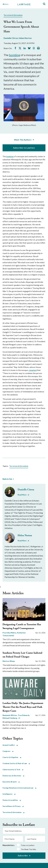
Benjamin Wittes (10, 715)
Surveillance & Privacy (13, 806)
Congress (8, 751)
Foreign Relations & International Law (19, 788)
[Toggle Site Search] (44, 4)
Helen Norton (25, 38)
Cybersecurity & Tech (13, 770)
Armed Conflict (10, 745)
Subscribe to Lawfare (24, 148)
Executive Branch (11, 782)
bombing (15, 55)
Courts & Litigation (12, 757)
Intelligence (9, 794)
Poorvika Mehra (10, 633)
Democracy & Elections (13, 776)
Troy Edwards (24, 715)
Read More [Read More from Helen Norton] (22, 541)
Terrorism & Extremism (13, 15)
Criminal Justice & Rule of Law (16, 763)
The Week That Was (28, 849)
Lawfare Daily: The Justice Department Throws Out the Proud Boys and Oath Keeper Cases (23, 707)
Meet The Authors (23, 140)
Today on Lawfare (28, 845)
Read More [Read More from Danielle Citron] (22, 495)
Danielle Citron (11, 38)
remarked (33, 370)
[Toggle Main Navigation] (9, 4)
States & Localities (12, 800)
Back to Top (7, 479)
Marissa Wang (9, 661)
